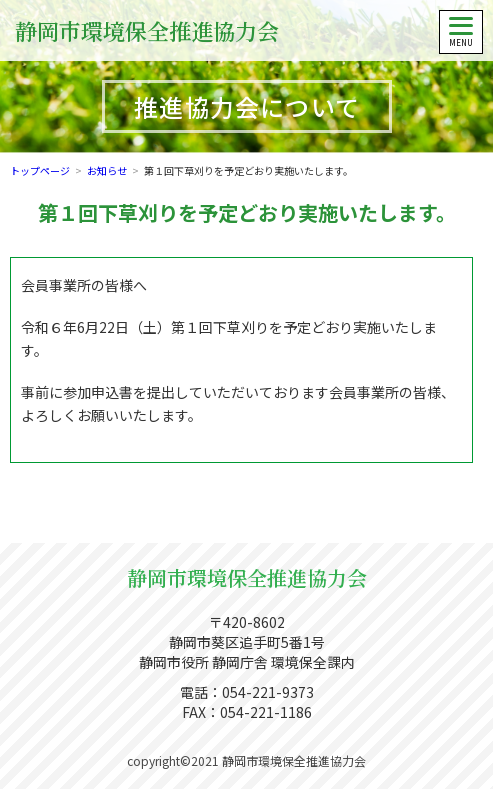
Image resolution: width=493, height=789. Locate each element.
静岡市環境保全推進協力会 (147, 30)
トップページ (40, 170)
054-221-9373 (268, 692)
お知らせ (107, 170)
